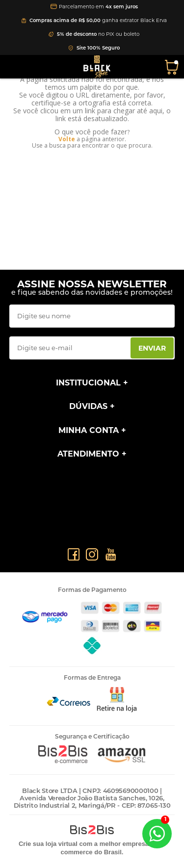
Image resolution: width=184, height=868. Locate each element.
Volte (67, 139)
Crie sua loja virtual (48, 844)
